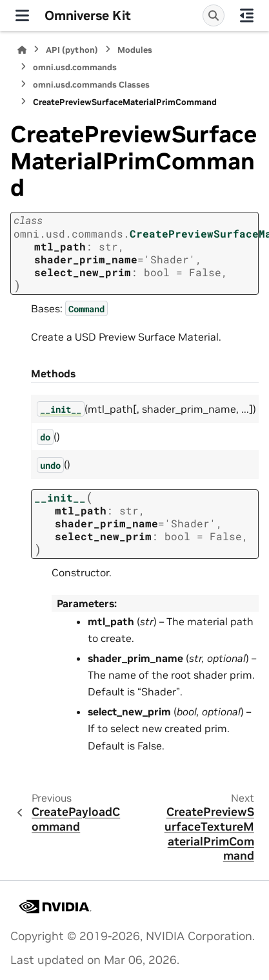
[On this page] (247, 15)
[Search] (214, 15)
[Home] (22, 50)
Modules (135, 50)
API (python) (72, 50)
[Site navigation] (22, 15)
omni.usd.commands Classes (91, 85)
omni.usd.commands (75, 67)
